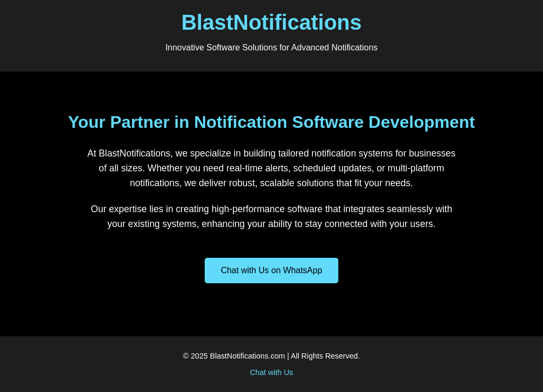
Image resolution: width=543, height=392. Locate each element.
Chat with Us (271, 372)
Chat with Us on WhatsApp (271, 270)
